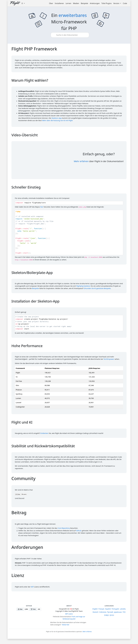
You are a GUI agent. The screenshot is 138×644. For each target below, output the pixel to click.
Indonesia (103, 612)
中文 (124, 612)
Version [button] (117, 3)
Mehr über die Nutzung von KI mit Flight (57, 120)
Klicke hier (66, 625)
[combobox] (71, 35)
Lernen (68, 3)
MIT (32, 587)
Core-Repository (64, 528)
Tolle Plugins (107, 3)
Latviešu (123, 609)
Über (51, 3)
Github (79, 531)
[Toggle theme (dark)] (23, 3)
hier (42, 207)
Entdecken (44, 433)
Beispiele (84, 3)
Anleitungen (95, 3)
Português (115, 609)
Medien (76, 3)
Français (101, 609)
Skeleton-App (57, 118)
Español (108, 609)
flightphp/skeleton (83, 286)
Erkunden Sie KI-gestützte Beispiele (97, 288)
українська (118, 612)
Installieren (59, 3)
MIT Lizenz (69, 614)
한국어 (112, 615)
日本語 (106, 615)
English (95, 609)
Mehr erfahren (81, 161)
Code (125, 3)
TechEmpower (109, 359)
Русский (110, 612)
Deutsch (96, 612)
